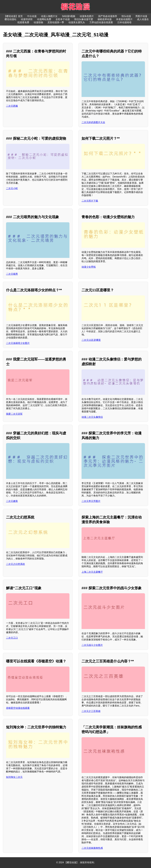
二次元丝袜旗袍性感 (92, 848)
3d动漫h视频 (69, 16)
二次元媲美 (12, 501)
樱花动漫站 (10, 19)
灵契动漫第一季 (56, 22)
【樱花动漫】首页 (13, 16)
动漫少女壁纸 (89, 267)
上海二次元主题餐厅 (92, 572)
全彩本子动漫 (63, 19)
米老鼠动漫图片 (124, 19)
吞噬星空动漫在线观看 (18, 708)
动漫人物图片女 (49, 16)
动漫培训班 (27, 19)
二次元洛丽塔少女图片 (18, 343)
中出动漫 (32, 16)
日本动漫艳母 (124, 22)
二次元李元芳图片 (91, 501)
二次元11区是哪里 (91, 340)
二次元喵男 (12, 274)
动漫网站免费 (44, 19)
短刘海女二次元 (14, 777)
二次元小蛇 (12, 188)
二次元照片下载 (90, 201)
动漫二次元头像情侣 (92, 417)
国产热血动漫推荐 (108, 16)
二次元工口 (12, 638)
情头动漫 (126, 16)
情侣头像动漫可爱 (84, 19)
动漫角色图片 (87, 16)
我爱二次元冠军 (14, 414)
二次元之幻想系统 (15, 564)
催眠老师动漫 (105, 19)
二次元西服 (12, 106)
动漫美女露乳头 (77, 22)
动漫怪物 (38, 22)
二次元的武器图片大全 (93, 122)
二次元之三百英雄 (91, 711)
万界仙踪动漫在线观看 (101, 22)
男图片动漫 (141, 16)
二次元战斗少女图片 (92, 645)
